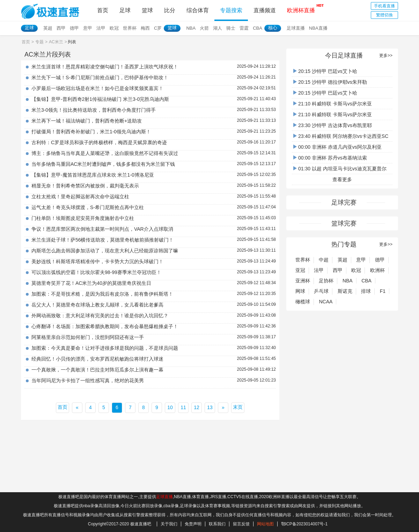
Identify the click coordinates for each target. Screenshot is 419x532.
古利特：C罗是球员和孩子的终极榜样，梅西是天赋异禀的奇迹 (99, 142)
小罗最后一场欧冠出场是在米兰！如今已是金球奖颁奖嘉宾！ (97, 88)
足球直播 (296, 28)
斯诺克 (345, 291)
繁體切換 (384, 15)
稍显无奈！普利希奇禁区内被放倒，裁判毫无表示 (85, 186)
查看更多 (342, 179)
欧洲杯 (377, 270)
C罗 (158, 28)
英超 (48, 28)
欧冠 (114, 28)
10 (170, 407)
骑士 (231, 28)
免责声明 (193, 524)
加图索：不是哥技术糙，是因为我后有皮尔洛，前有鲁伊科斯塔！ (102, 294)
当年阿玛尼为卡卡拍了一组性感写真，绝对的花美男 (88, 380)
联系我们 (217, 524)
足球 (125, 10)
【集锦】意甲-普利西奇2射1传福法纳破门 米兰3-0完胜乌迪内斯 (100, 99)
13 (210, 407)
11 (183, 407)
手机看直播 (384, 6)
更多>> (386, 56)
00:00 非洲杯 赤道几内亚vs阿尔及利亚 (337, 147)
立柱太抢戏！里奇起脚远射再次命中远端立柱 (80, 197)
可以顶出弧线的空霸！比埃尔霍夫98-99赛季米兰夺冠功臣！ (96, 272)
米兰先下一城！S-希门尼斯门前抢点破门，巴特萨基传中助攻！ (100, 77)
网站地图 (265, 524)
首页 (103, 10)
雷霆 (244, 28)
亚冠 (300, 270)
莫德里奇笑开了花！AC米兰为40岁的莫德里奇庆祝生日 (91, 283)
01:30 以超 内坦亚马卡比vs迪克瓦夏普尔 (340, 169)
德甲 (74, 28)
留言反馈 (241, 524)
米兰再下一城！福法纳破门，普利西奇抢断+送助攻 (87, 121)
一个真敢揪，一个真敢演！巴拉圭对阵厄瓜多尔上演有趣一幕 (97, 370)
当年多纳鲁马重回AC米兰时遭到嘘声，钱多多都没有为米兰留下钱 (103, 164)
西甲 (61, 28)
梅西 (145, 28)
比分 (170, 10)
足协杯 (326, 281)
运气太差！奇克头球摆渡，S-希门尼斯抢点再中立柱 (88, 207)
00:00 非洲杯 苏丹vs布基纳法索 (330, 158)
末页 (238, 407)
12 (197, 407)
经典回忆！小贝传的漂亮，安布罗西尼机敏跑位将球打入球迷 (97, 359)
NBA (191, 28)
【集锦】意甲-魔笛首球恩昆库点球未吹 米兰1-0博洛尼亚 (93, 175)
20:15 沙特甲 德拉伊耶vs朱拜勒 (330, 82)
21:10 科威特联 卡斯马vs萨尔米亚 (333, 104)
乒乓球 (321, 291)
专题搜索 (231, 10)
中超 (324, 260)
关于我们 (169, 524)
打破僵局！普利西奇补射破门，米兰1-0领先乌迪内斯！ (91, 132)
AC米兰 (56, 42)
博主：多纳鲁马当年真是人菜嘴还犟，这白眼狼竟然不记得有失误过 (105, 153)
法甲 (101, 28)
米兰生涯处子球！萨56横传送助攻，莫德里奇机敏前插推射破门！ (103, 240)
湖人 (218, 28)
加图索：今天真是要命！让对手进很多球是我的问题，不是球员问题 (105, 348)
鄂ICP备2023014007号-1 (304, 524)
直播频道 (265, 10)
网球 (300, 291)
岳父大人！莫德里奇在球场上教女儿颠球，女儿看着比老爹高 (97, 305)
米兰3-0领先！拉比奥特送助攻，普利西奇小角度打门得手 (94, 110)
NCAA (326, 302)
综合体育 (198, 10)
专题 (39, 42)
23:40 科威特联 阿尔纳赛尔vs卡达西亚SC (341, 136)
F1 (383, 291)
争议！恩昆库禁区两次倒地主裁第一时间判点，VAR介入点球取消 (102, 229)
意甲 (88, 28)
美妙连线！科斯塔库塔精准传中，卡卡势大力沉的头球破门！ (97, 261)
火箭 (204, 28)
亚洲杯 (303, 281)
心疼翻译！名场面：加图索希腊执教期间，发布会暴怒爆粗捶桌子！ (105, 326)
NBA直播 (318, 28)
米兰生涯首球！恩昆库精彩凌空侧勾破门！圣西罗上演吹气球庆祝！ (105, 67)
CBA (258, 28)
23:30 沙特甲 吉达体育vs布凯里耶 (333, 125)
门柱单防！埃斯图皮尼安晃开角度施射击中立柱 (83, 218)
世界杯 (130, 28)
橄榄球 (303, 302)
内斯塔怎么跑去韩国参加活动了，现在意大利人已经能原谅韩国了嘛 (105, 251)
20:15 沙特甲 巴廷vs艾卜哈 (325, 71)
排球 (366, 291)
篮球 (147, 10)
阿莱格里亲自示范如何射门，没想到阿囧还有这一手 (88, 337)
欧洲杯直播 (301, 8)
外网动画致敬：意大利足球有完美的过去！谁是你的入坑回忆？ (100, 316)
